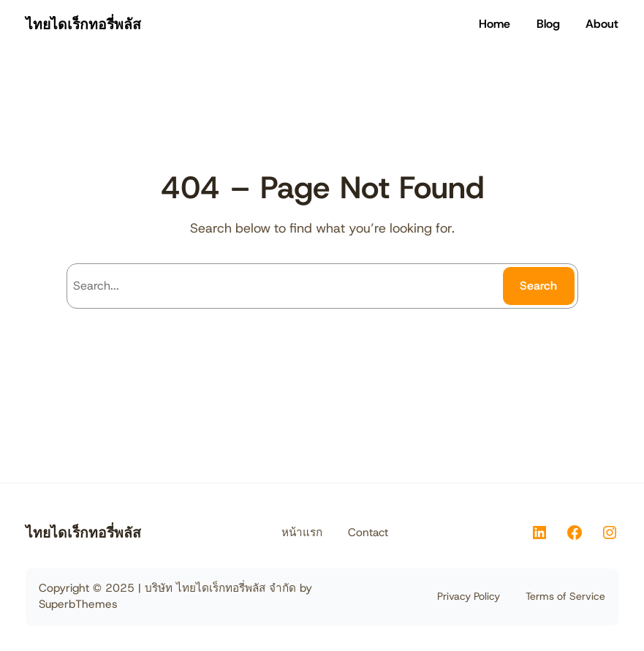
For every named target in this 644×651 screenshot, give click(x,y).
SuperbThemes (78, 604)
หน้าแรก (302, 533)
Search (538, 286)
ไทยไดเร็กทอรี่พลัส (83, 24)
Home (495, 24)
